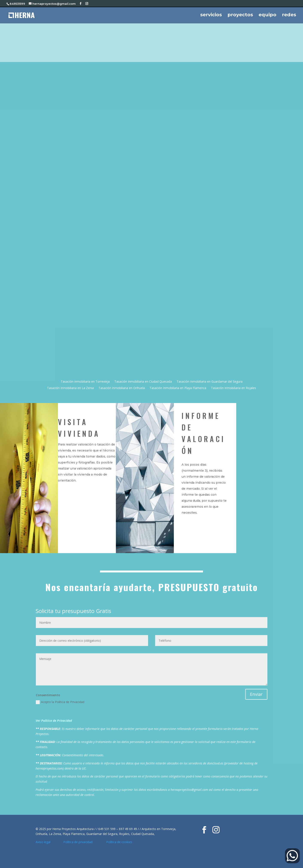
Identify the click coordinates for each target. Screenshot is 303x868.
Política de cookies (119, 842)
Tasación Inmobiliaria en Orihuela (122, 388)
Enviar (256, 694)
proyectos (240, 16)
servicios (211, 16)
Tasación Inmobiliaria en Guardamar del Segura (210, 382)
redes (289, 16)
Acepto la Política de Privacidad (60, 702)
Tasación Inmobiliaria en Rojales (233, 388)
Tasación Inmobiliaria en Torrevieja (85, 382)
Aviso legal (43, 842)
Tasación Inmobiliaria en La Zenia (70, 388)
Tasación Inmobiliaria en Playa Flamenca (178, 388)
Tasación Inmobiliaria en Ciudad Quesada (143, 382)
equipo (267, 16)
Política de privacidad (79, 842)
